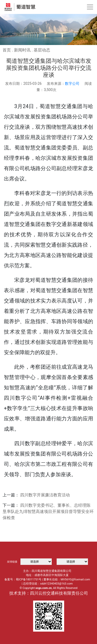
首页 (7, 50)
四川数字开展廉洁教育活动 (45, 495)
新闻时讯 (22, 50)
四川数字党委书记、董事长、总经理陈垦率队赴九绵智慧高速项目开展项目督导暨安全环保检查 (48, 512)
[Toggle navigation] (90, 7)
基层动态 (42, 50)
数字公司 (72, 84)
